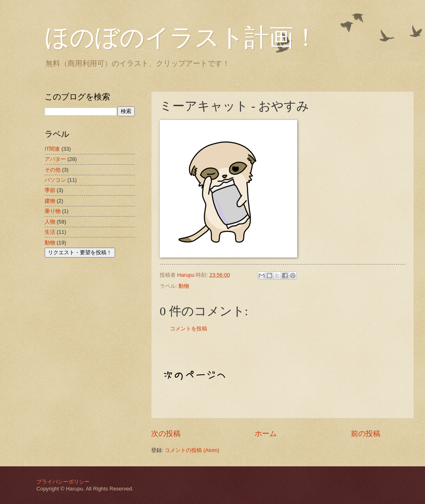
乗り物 (53, 211)
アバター (55, 159)
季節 (50, 190)
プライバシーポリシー (63, 482)
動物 (184, 286)
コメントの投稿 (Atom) (192, 450)
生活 (50, 232)
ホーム (266, 434)
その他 (53, 170)
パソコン (55, 180)
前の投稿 (366, 434)
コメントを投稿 (189, 329)
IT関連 (52, 149)
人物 (50, 222)
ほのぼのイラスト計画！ (181, 38)
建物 (50, 201)
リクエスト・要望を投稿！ (80, 252)
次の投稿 (166, 434)
